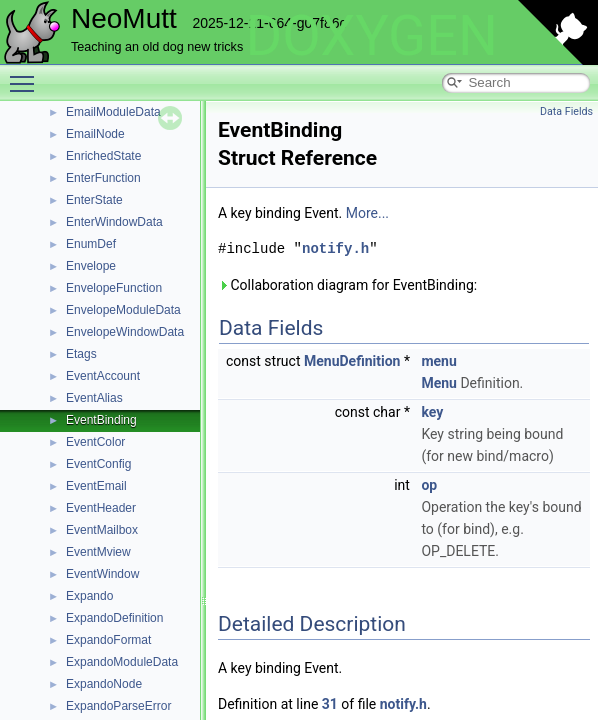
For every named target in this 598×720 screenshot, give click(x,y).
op (429, 485)
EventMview (98, 552)
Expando (89, 596)
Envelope (91, 266)
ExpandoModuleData (122, 662)
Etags (81, 354)
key (432, 412)
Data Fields (566, 111)
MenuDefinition (352, 361)
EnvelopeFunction (114, 288)
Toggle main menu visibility (27, 75)
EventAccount (103, 376)
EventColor (95, 442)
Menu (439, 383)
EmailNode (95, 134)
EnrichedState (103, 156)
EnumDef (91, 244)
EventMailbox (102, 530)
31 (330, 704)
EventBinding (101, 420)
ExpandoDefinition (114, 618)
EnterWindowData (114, 222)
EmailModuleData (113, 112)
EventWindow (102, 574)
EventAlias (94, 398)
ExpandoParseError (118, 706)
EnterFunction (103, 178)
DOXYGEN (371, 36)
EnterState (94, 200)
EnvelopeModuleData (123, 310)
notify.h (335, 248)
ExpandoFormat (108, 640)
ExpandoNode (104, 684)
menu (438, 361)
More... (367, 213)
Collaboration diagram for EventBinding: (347, 285)
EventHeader (101, 508)
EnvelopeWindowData (125, 332)
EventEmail (96, 486)
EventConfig (98, 464)
